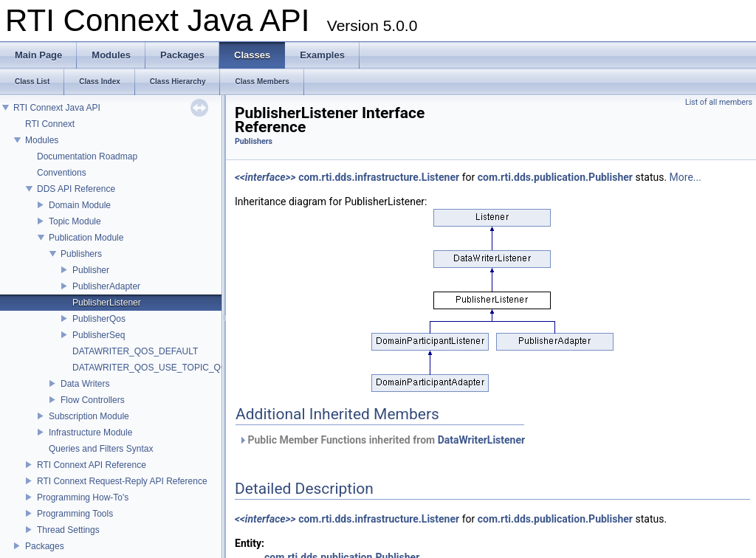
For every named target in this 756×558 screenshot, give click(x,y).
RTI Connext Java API (57, 108)
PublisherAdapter (106, 286)
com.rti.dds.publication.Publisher (555, 177)
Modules (42, 140)
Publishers (81, 254)
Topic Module (75, 221)
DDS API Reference (76, 189)
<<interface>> (265, 177)
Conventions (62, 173)
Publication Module (86, 238)
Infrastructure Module (90, 433)
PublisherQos (99, 319)
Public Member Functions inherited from (382, 440)
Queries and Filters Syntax (101, 449)
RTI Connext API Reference (92, 465)
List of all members (719, 102)
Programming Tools (75, 514)
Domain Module (80, 205)
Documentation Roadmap (87, 156)
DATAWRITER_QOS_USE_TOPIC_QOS (153, 368)
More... (685, 177)
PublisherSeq (99, 335)
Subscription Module (89, 416)
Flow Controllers (93, 400)
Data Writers (85, 384)
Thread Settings (68, 530)
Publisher (91, 270)
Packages (45, 546)
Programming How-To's (83, 497)
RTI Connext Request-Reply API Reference (122, 481)
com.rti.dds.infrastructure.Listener (379, 177)
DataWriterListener (482, 440)
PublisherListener (107, 303)
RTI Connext (50, 124)
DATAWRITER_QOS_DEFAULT (135, 351)
